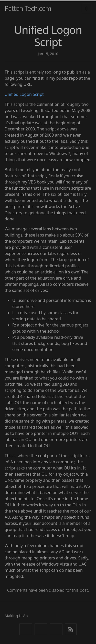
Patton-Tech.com (28, 8)
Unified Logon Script (24, 94)
